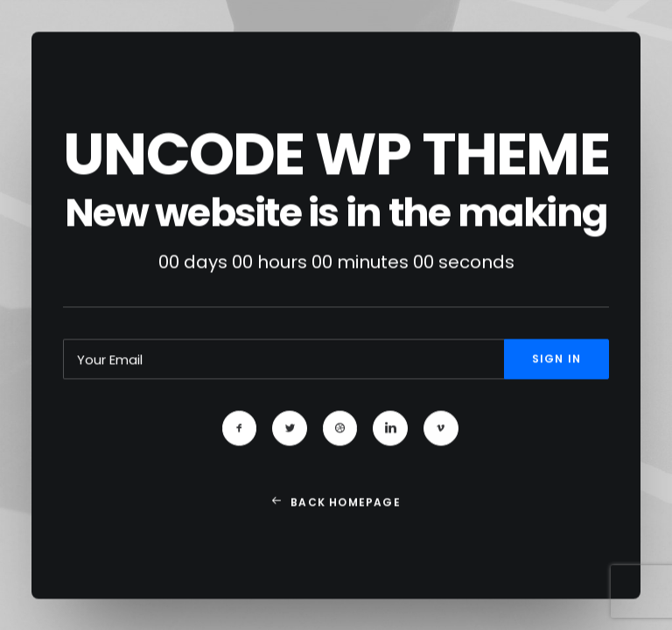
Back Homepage (336, 508)
